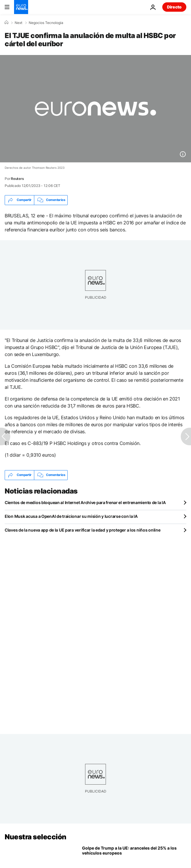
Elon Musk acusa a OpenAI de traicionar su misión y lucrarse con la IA (71, 516)
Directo (174, 7)
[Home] (6, 23)
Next (18, 23)
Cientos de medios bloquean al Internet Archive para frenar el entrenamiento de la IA (85, 502)
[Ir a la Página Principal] (21, 7)
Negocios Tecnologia (46, 23)
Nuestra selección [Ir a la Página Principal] (36, 837)
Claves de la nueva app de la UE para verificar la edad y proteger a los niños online (82, 530)
